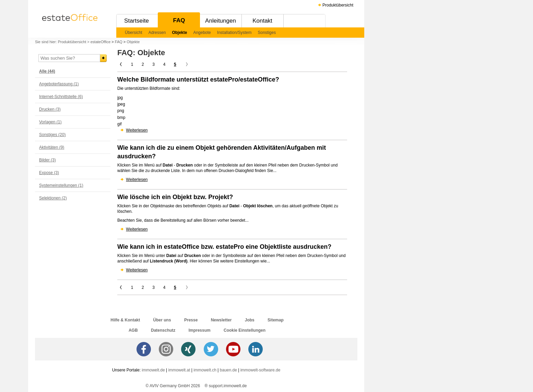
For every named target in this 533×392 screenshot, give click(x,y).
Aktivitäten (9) (52, 147)
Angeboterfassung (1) (59, 84)
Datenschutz (163, 330)
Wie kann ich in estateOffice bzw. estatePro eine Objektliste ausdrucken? (224, 247)
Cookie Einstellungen (245, 330)
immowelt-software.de (260, 370)
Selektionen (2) (53, 198)
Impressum (200, 330)
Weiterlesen (137, 130)
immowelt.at (179, 370)
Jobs (250, 320)
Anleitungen (221, 21)
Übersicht (134, 33)
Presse (191, 320)
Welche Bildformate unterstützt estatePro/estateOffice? (198, 79)
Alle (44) (47, 71)
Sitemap (276, 320)
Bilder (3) (48, 160)
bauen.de (228, 370)
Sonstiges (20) (52, 135)
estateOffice (101, 42)
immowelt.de (153, 370)
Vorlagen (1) (50, 122)
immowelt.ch (205, 370)
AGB (133, 330)
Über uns (162, 320)
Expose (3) (49, 173)
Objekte (179, 33)
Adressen (157, 33)
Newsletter (221, 320)
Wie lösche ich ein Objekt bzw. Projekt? (175, 197)
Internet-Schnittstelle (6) (61, 97)
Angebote (202, 33)
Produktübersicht (338, 5)
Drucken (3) (50, 109)
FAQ (179, 20)
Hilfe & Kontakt (125, 320)
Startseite (137, 21)
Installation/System (234, 33)
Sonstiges (267, 33)
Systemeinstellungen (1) (61, 185)
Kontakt (262, 21)
